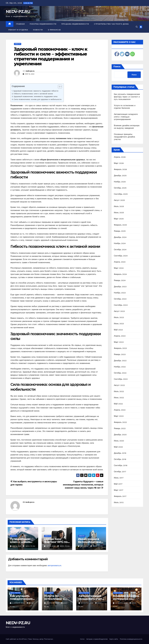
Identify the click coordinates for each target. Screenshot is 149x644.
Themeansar (48, 639)
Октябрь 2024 (120, 250)
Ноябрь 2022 (120, 367)
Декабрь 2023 (120, 287)
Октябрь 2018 (120, 459)
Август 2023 (119, 311)
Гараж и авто (118, 593)
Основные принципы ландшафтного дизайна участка (124, 137)
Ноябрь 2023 (120, 293)
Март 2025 (119, 219)
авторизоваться (54, 566)
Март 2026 (119, 163)
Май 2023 (118, 330)
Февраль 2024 (120, 274)
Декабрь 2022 (120, 361)
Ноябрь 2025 (120, 182)
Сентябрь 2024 (121, 256)
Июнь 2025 (119, 213)
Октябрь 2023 (120, 299)
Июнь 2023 (119, 324)
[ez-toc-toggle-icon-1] (59, 87)
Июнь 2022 (119, 398)
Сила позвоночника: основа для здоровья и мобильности (37, 99)
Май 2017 (118, 484)
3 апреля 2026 (19, 603)
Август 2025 (119, 200)
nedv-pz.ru (30, 71)
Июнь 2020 (119, 441)
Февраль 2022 (120, 422)
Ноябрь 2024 (120, 243)
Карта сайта (114, 639)
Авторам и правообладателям (97, 639)
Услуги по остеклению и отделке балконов (57, 599)
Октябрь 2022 (120, 373)
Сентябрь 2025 (121, 194)
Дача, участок (15, 593)
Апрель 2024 (120, 262)
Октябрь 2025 (120, 188)
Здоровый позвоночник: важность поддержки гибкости (36, 91)
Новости (38, 30)
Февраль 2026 (120, 169)
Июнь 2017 (119, 478)
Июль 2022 (119, 391)
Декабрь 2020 (120, 435)
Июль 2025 (119, 206)
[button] (137, 27)
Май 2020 (118, 447)
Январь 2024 (120, 280)
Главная (20, 24)
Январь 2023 (120, 354)
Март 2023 (119, 342)
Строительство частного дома (111, 24)
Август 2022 (119, 385)
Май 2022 (118, 404)
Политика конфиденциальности (131, 639)
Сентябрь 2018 (121, 465)
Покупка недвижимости (43, 24)
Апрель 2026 (120, 157)
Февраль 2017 (120, 496)
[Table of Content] (60, 87)
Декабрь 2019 (120, 453)
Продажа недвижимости (75, 24)
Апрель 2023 (120, 336)
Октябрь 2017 (120, 472)
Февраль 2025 (120, 225)
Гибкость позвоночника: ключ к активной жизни (33, 94)
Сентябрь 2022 (121, 379)
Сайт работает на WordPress (17, 639)
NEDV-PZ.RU (18, 12)
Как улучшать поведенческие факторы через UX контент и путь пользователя (127, 97)
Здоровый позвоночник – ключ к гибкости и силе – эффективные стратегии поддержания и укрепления (51, 56)
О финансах (54, 30)
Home (82, 639)
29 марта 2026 (87, 603)
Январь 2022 (120, 428)
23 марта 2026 (122, 603)
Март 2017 (119, 490)
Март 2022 (119, 416)
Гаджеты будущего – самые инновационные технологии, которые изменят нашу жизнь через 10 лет (83, 485)
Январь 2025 (120, 231)
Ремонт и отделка (18, 30)
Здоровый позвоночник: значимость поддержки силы (36, 96)
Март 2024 (119, 268)
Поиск (117, 67)
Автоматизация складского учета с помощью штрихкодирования (126, 117)
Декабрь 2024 (120, 237)
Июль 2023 (119, 317)
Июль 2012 (119, 502)
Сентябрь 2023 (121, 305)
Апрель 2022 (120, 410)
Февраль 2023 (120, 348)
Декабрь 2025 (120, 176)
